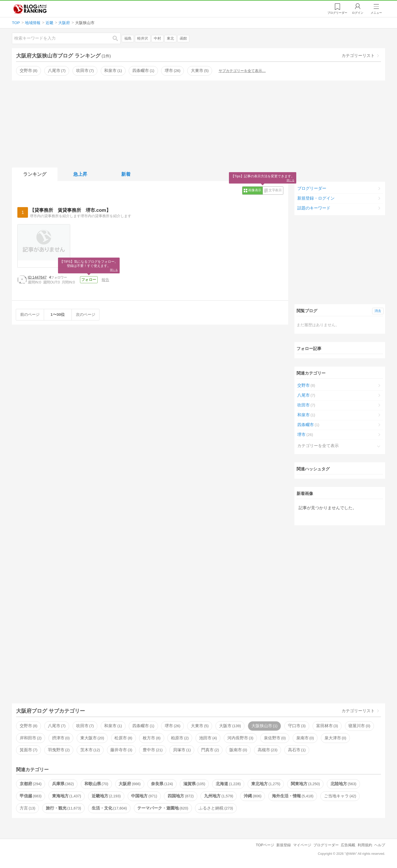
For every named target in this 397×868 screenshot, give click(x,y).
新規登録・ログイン (316, 198)
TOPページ (265, 845)
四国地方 (181, 796)
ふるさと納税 (216, 808)
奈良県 (162, 784)
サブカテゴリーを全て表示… (242, 71)
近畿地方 (106, 796)
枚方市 (151, 738)
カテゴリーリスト (358, 56)
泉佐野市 (275, 738)
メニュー (376, 13)
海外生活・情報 (293, 796)
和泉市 (113, 71)
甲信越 (31, 796)
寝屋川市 (359, 726)
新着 (126, 174)
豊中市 (153, 750)
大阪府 (129, 784)
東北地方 (266, 784)
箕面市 (28, 750)
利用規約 (365, 845)
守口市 (297, 726)
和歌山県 (96, 784)
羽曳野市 (59, 750)
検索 (118, 38)
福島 (128, 38)
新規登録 (284, 845)
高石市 (297, 750)
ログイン (358, 13)
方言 (27, 808)
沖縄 (252, 796)
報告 (105, 280)
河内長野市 (240, 738)
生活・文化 (109, 808)
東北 (170, 38)
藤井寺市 (121, 750)
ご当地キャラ (340, 796)
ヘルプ (380, 845)
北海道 (228, 784)
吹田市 (85, 71)
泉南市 (305, 738)
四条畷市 (143, 71)
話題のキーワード (314, 208)
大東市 (200, 71)
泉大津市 (335, 738)
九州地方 (219, 796)
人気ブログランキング (30, 9)
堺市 (172, 71)
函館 (183, 38)
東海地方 (67, 796)
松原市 (123, 738)
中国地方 (144, 796)
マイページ (302, 845)
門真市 (210, 750)
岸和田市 (31, 738)
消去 (378, 311)
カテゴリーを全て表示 (318, 446)
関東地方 (305, 784)
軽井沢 (143, 38)
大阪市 (230, 726)
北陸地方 (343, 784)
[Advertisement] (199, 123)
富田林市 (327, 726)
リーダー (337, 13)
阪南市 (238, 750)
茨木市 (90, 750)
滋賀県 (194, 784)
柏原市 (180, 738)
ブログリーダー (312, 188)
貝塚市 (182, 750)
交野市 (28, 71)
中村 (157, 38)
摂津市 (61, 738)
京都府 (31, 784)
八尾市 (57, 71)
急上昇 (80, 174)
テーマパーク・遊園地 (163, 808)
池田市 (208, 738)
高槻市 (268, 750)
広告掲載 (348, 845)
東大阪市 (92, 738)
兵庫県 (63, 784)
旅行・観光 (63, 808)
